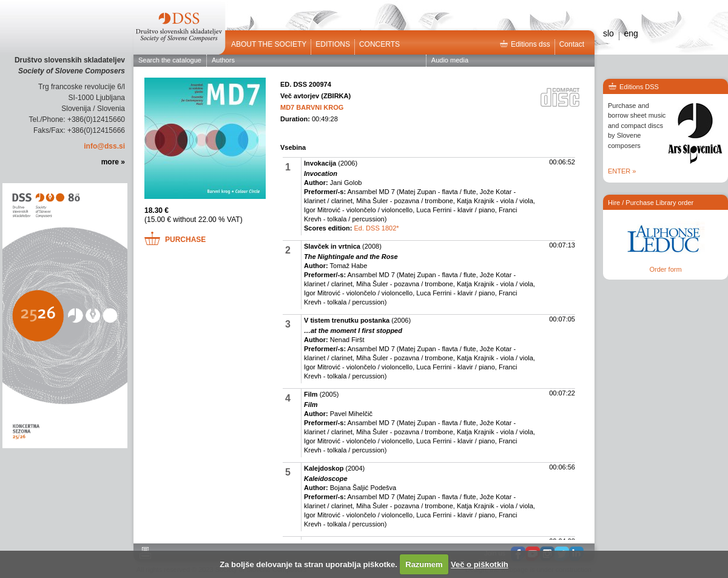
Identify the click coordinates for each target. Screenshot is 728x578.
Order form (665, 269)
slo (608, 33)
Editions (333, 44)
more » (113, 162)
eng (631, 33)
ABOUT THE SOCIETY (269, 44)
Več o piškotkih (480, 564)
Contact (572, 44)
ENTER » (622, 171)
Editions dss (525, 44)
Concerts (379, 44)
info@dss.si (104, 146)
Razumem (424, 564)
